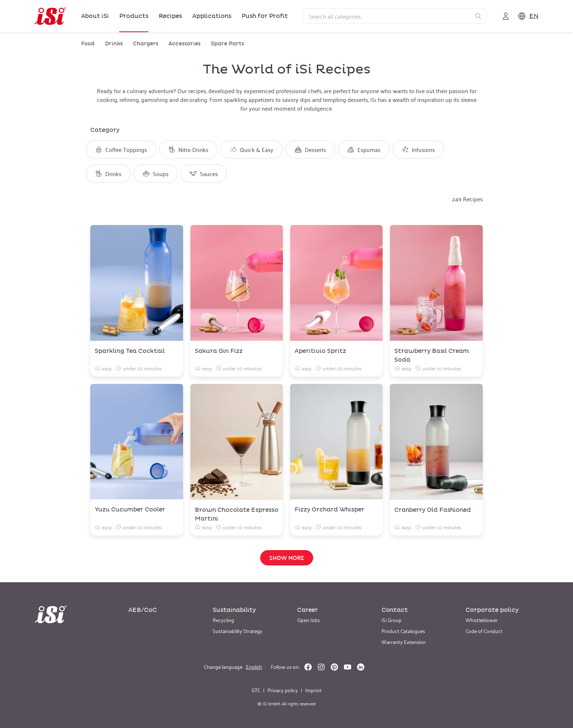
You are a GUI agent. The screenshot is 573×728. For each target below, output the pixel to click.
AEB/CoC (143, 610)
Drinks (114, 44)
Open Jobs (308, 620)
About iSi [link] (95, 16)
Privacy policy (283, 690)
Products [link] (134, 16)
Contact (395, 610)
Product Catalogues (403, 631)
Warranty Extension (404, 642)
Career (308, 610)
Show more (287, 558)
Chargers (146, 44)
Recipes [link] (170, 16)
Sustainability (234, 610)
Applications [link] (212, 16)
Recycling (223, 620)
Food (88, 44)
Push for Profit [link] (265, 16)
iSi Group (392, 620)
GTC (256, 690)
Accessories (185, 44)
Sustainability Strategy (238, 631)
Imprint (313, 690)
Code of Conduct (484, 631)
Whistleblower (482, 620)
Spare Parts (227, 44)
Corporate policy (492, 610)
